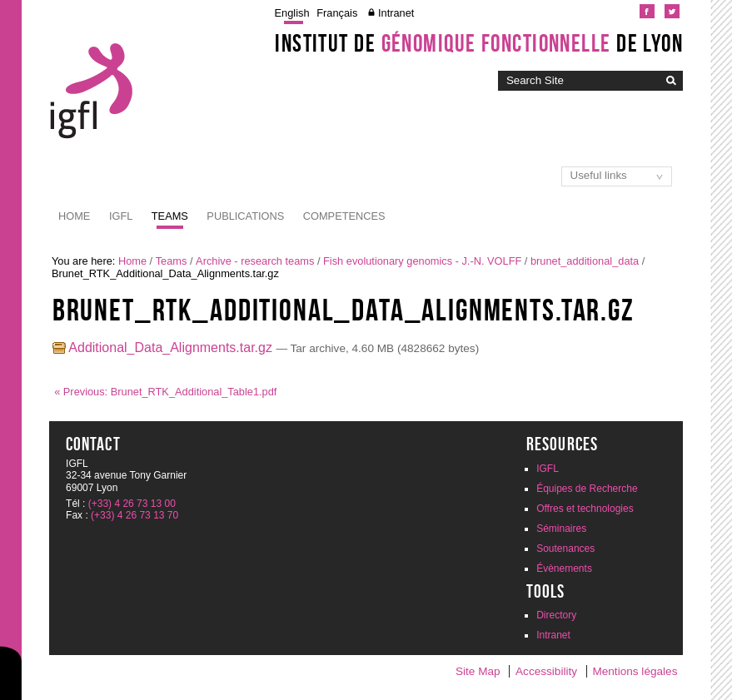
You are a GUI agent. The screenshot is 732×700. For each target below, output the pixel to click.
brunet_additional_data (585, 261)
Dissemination (446, 216)
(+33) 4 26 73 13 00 (132, 504)
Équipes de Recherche (587, 489)
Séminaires (561, 529)
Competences (344, 216)
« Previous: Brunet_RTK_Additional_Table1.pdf (165, 392)
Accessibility (546, 671)
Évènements (564, 568)
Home (74, 216)
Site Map (478, 671)
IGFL (121, 216)
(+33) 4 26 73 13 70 (134, 515)
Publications (245, 216)
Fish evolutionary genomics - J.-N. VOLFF (422, 261)
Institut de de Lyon (479, 43)
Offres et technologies (585, 509)
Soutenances (565, 549)
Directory (556, 615)
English (292, 13)
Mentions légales (635, 671)
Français (337, 13)
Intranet (396, 13)
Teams (170, 216)
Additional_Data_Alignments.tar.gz (164, 348)
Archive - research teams (255, 261)
